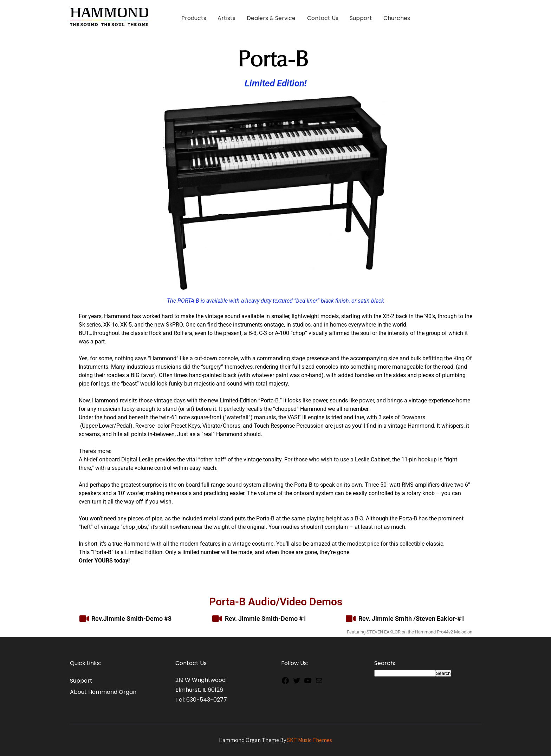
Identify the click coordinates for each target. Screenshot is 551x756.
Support (361, 18)
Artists (226, 18)
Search (443, 673)
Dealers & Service (271, 18)
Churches (397, 18)
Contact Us (323, 18)
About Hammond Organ (103, 692)
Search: (385, 663)
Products (194, 18)
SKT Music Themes (310, 740)
